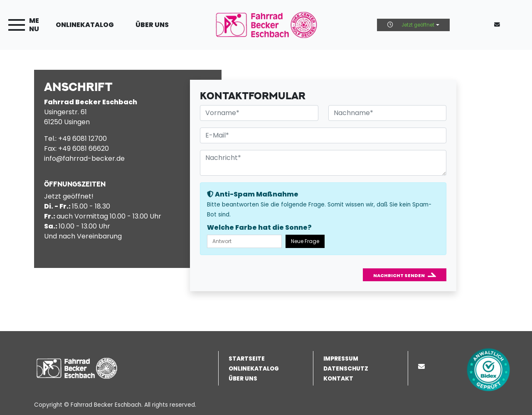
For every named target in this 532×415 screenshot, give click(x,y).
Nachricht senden (399, 275)
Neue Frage (305, 241)
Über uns (152, 25)
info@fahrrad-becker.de (84, 158)
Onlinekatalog (85, 25)
